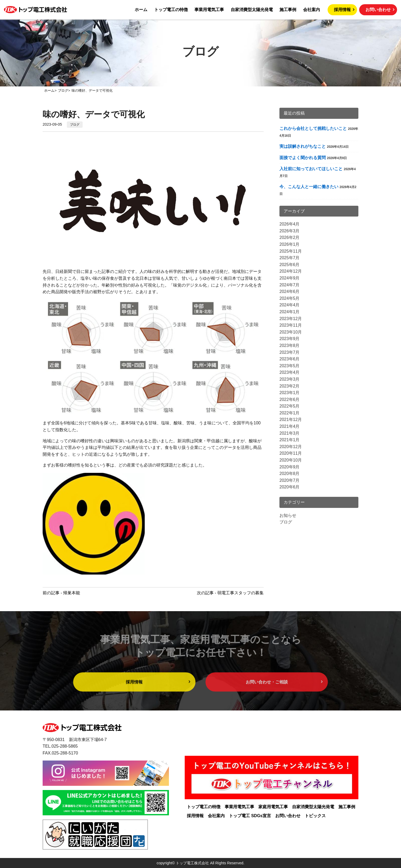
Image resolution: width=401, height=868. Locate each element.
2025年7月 (290, 258)
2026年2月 (290, 237)
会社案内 (312, 10)
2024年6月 (290, 291)
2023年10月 (291, 332)
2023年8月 (290, 345)
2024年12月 (291, 271)
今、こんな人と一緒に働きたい (309, 187)
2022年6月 (290, 399)
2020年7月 (290, 480)
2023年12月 (291, 319)
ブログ (75, 125)
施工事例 (288, 10)
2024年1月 (290, 312)
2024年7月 (290, 285)
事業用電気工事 (209, 10)
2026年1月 (290, 244)
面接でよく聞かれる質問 (303, 158)
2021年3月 (290, 433)
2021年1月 (290, 440)
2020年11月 (291, 453)
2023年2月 (290, 386)
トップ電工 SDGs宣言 (250, 816)
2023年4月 (290, 372)
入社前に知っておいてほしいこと (311, 169)
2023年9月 (290, 339)
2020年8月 (290, 474)
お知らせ (288, 515)
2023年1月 (290, 393)
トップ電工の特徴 (171, 10)
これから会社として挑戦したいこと (313, 128)
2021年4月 (290, 426)
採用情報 (342, 10)
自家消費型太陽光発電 (252, 10)
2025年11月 (291, 251)
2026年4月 (290, 224)
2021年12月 (291, 420)
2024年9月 (290, 278)
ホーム (141, 10)
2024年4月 (290, 305)
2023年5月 (290, 366)
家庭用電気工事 (273, 807)
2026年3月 (290, 231)
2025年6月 (290, 265)
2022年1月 (290, 413)
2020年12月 (291, 447)
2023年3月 (290, 379)
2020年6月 (290, 487)
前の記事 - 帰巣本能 (61, 593)
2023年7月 (290, 352)
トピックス (315, 816)
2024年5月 (290, 298)
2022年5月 (290, 406)
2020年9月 (290, 467)
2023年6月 (290, 359)
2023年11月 (291, 325)
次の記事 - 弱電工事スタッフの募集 (230, 593)
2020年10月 (291, 460)
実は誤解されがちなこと (303, 146)
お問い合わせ (378, 10)
